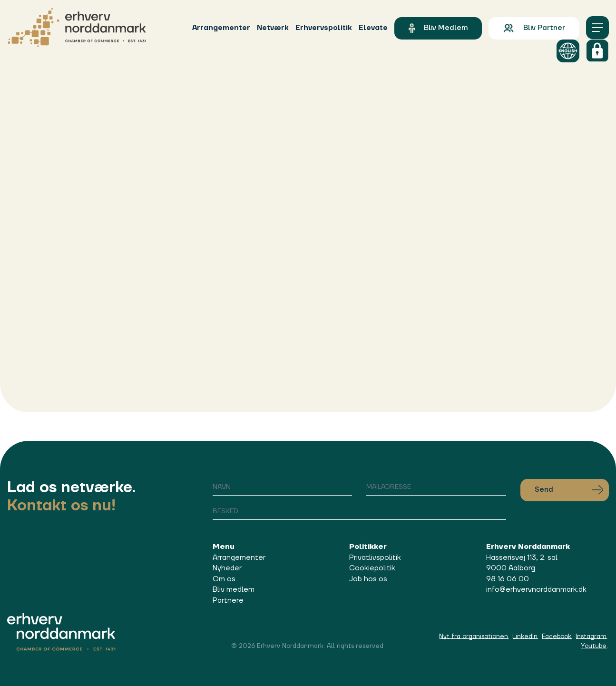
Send (569, 490)
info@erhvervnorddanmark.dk (536, 590)
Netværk (273, 28)
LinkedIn (525, 636)
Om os (224, 579)
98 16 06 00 (508, 579)
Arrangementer (221, 28)
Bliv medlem (438, 28)
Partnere (228, 601)
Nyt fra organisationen (474, 636)
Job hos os (368, 579)
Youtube (594, 646)
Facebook (557, 636)
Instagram (591, 636)
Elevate (373, 28)
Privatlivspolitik (375, 558)
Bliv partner (534, 28)
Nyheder (227, 568)
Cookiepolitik (372, 568)
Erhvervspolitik (324, 28)
